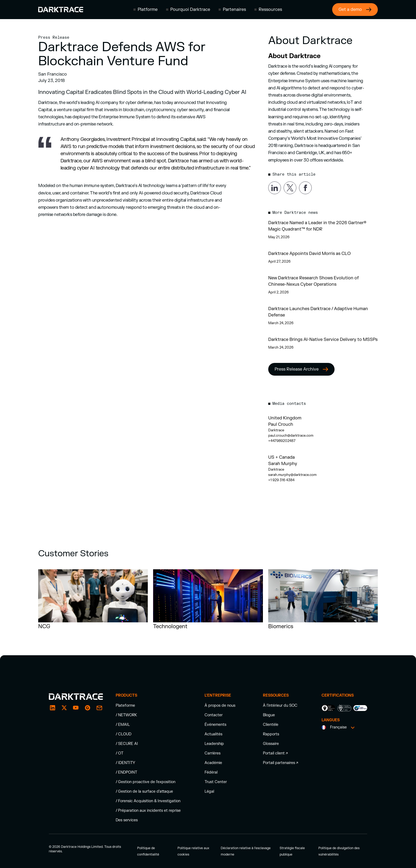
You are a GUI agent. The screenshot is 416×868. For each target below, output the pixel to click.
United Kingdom (285, 418)
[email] (88, 708)
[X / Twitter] (64, 708)
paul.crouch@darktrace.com (291, 436)
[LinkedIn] (53, 708)
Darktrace (276, 430)
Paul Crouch (281, 424)
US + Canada (281, 457)
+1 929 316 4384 (281, 480)
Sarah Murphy (283, 464)
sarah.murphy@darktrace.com (292, 475)
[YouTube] (76, 708)
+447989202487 (282, 441)
